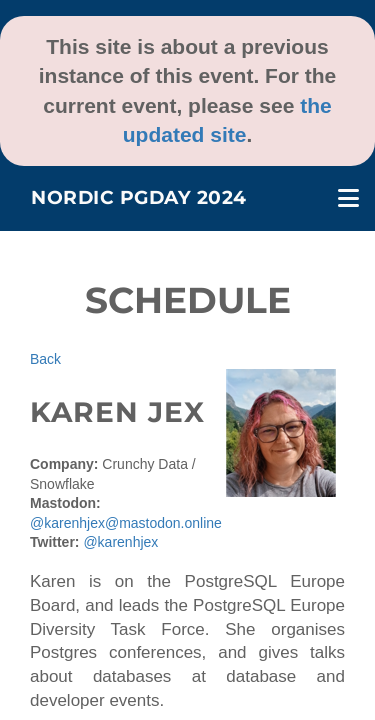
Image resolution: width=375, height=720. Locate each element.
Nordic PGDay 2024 (139, 197)
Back (45, 359)
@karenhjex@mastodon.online (126, 523)
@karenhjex (120, 542)
